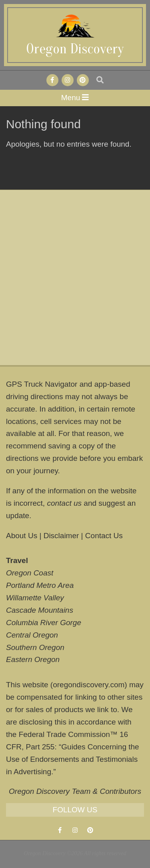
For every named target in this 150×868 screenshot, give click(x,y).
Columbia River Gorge (44, 623)
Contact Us (104, 536)
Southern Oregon (35, 647)
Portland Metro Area (40, 585)
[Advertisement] (75, 278)
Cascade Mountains (40, 610)
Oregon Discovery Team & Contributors (75, 791)
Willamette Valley (35, 598)
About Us (22, 536)
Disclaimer (61, 536)
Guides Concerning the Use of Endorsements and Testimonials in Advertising (73, 759)
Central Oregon (32, 635)
